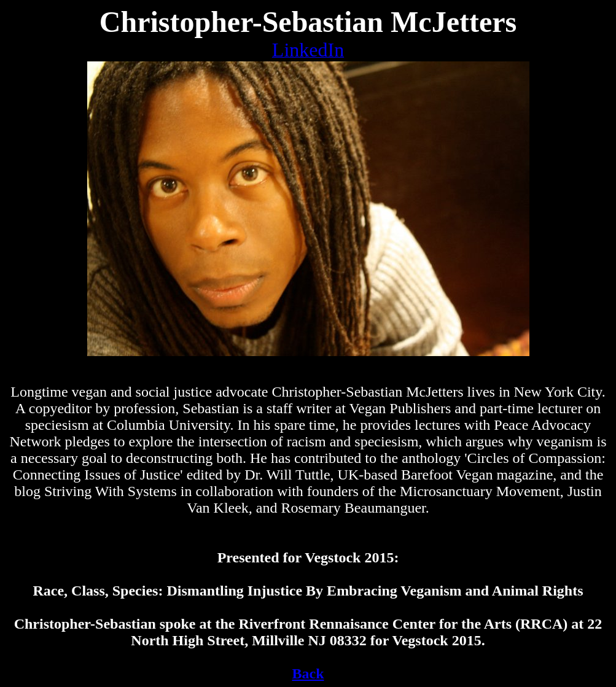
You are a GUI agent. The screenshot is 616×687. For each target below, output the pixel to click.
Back (308, 673)
